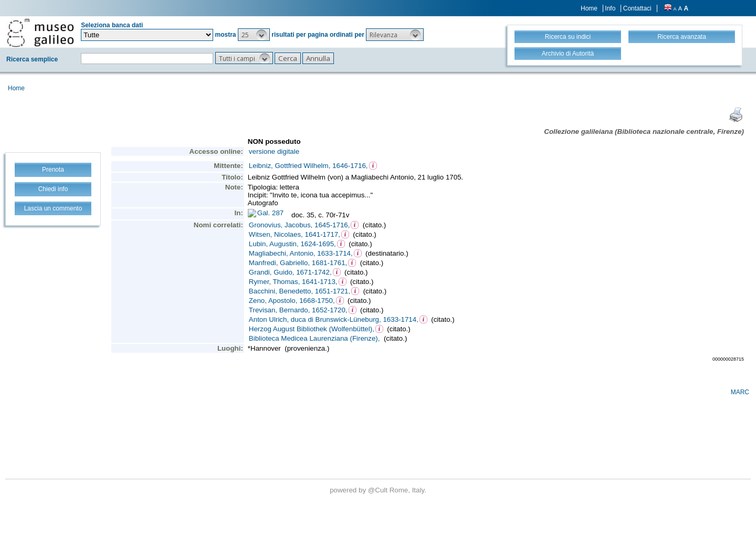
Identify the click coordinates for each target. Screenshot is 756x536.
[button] (254, 35)
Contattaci (637, 8)
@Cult (379, 490)
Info (610, 8)
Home (589, 8)
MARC (740, 392)
